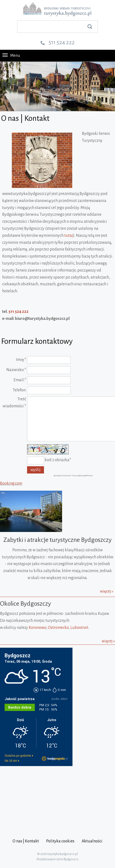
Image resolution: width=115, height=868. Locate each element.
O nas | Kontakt (26, 841)
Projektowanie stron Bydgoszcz (58, 859)
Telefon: (19, 390)
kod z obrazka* (58, 460)
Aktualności (92, 841)
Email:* (20, 380)
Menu (11, 56)
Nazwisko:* (16, 370)
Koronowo (37, 628)
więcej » (107, 591)
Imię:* (21, 360)
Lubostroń (79, 628)
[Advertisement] (30, 798)
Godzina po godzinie (18, 756)
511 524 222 (62, 42)
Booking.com (11, 483)
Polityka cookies (60, 841)
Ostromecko (58, 628)
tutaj (69, 236)
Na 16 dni (11, 761)
